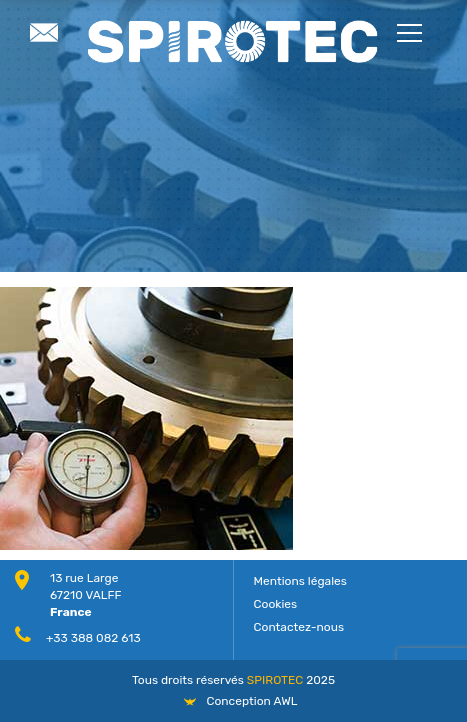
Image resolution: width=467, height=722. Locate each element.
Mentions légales (300, 581)
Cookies (276, 604)
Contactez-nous (299, 627)
